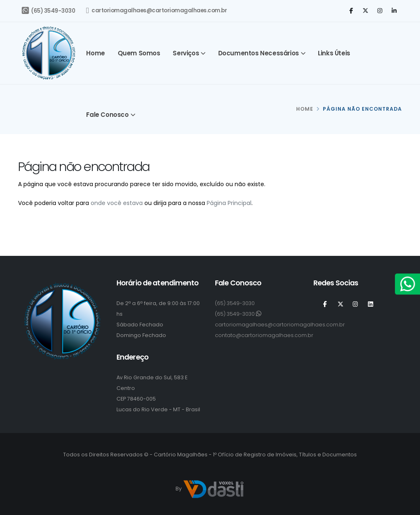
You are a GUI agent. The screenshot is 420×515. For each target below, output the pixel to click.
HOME (305, 109)
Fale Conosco (107, 115)
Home (95, 53)
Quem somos (139, 53)
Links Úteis (334, 53)
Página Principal (229, 203)
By (210, 489)
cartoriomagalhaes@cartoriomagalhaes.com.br (156, 11)
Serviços (186, 53)
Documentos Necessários (259, 53)
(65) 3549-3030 (48, 11)
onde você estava (117, 203)
